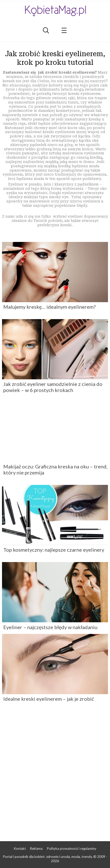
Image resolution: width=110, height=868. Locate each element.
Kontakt (20, 849)
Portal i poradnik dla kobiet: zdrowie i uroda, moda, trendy (47, 856)
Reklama (36, 849)
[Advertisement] (55, 771)
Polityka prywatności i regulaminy (72, 849)
